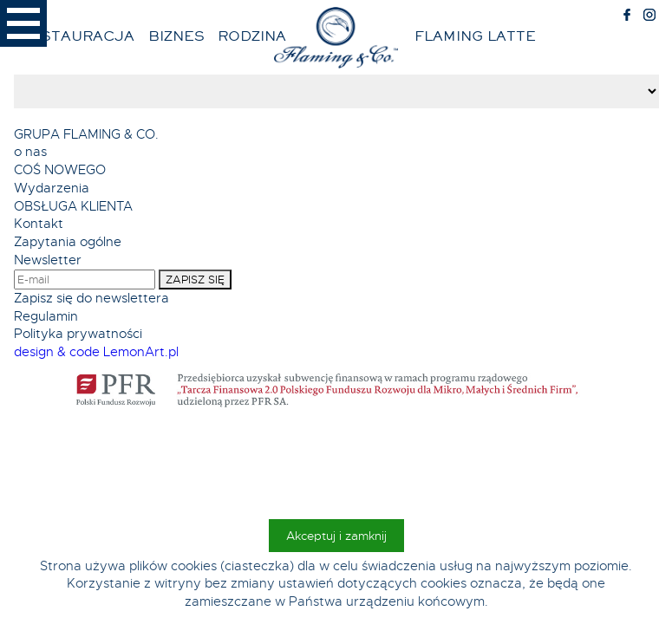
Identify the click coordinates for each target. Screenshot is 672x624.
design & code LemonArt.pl (96, 352)
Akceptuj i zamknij (336, 536)
